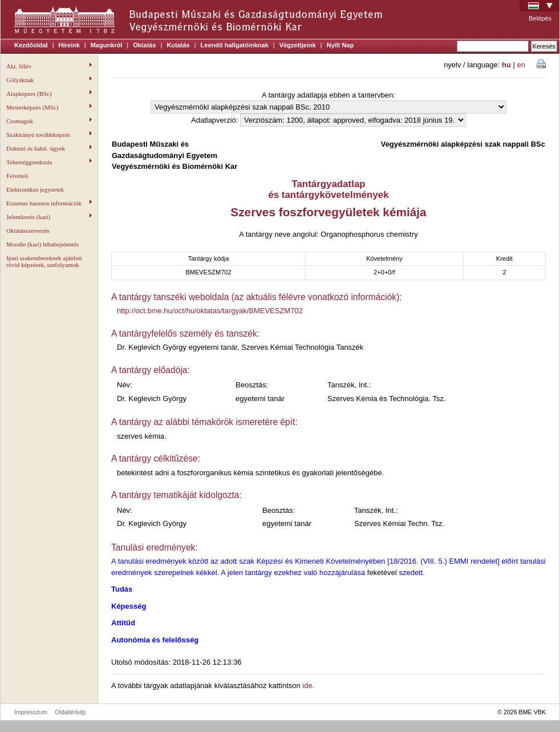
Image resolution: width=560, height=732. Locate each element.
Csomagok (49, 121)
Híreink (69, 45)
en (521, 65)
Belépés (540, 18)
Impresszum (31, 712)
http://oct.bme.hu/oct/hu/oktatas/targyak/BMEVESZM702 (210, 311)
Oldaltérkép (70, 712)
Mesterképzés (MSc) (49, 107)
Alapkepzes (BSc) (49, 94)
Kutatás (178, 45)
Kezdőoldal (31, 45)
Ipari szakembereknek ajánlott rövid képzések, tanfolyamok (44, 261)
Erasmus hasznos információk (49, 203)
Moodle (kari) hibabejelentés (42, 244)
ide (307, 686)
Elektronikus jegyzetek (35, 189)
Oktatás (144, 45)
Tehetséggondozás (49, 162)
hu (506, 65)
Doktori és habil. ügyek (49, 148)
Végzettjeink (298, 45)
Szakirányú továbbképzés (49, 135)
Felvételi (17, 176)
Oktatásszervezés (28, 230)
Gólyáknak (49, 80)
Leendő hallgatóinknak (235, 45)
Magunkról (107, 45)
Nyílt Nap (340, 45)
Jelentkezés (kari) (49, 217)
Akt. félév (49, 66)
